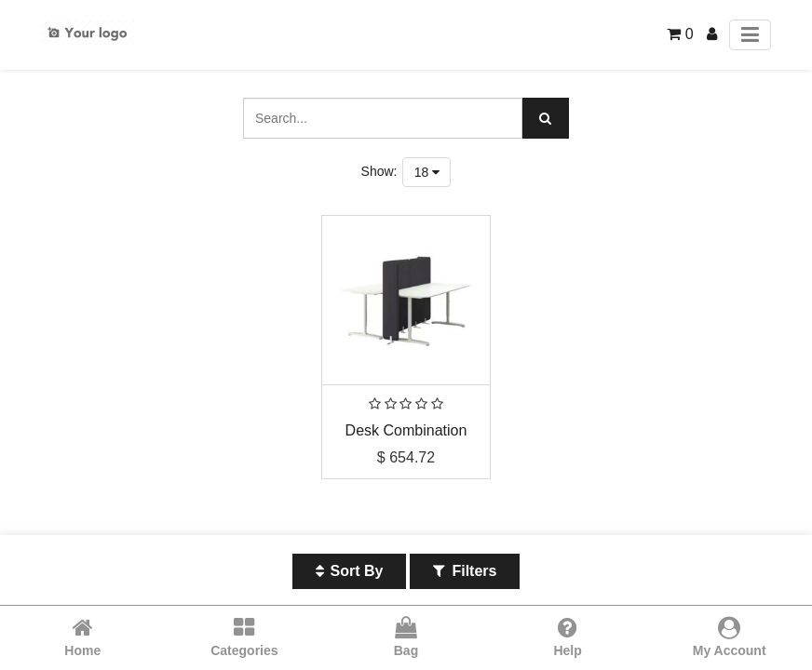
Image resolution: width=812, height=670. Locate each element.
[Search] (546, 118)
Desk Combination (406, 430)
